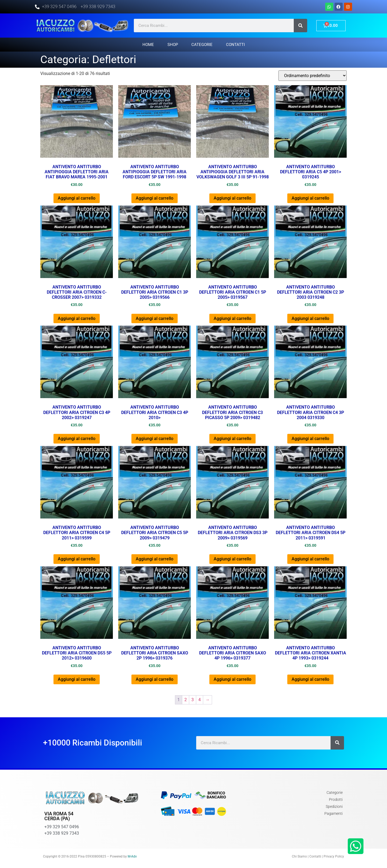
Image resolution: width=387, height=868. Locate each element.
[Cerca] (300, 26)
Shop (173, 45)
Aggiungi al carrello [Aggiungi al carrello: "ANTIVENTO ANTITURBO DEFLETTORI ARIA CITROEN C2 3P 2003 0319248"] (310, 318)
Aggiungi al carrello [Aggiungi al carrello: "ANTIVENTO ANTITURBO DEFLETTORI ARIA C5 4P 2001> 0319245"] (310, 198)
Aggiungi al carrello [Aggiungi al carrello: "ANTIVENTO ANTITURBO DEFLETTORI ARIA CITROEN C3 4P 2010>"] (155, 439)
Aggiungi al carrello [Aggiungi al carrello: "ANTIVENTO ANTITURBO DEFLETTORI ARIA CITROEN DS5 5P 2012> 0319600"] (77, 679)
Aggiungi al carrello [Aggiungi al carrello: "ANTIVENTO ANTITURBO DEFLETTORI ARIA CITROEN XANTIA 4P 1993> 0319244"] (310, 679)
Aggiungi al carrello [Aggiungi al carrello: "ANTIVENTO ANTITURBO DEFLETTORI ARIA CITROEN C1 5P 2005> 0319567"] (232, 318)
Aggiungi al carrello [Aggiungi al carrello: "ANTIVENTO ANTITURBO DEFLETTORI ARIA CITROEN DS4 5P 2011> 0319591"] (310, 559)
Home (148, 45)
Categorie (202, 45)
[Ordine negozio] (313, 76)
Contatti (235, 45)
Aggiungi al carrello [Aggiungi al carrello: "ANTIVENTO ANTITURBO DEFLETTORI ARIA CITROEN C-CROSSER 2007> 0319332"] (77, 318)
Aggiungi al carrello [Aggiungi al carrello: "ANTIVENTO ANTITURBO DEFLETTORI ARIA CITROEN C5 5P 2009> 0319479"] (155, 559)
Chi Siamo (299, 856)
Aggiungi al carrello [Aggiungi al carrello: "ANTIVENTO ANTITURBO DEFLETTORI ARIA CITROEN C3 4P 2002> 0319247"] (77, 439)
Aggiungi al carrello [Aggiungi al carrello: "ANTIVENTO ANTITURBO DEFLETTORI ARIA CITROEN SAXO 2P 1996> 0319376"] (155, 679)
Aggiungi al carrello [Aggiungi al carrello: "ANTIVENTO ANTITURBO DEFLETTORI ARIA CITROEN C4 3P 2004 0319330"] (310, 439)
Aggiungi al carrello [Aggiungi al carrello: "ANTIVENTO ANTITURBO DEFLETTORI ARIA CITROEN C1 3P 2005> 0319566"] (155, 318)
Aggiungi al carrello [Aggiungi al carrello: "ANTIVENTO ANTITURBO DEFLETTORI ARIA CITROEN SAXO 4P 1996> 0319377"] (232, 679)
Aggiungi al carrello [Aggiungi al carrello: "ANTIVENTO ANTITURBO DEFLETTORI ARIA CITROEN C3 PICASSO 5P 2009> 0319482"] (232, 439)
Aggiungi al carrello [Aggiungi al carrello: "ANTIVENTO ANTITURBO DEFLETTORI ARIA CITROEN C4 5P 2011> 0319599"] (77, 559)
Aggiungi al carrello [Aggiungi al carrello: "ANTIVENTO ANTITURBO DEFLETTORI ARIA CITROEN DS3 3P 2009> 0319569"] (232, 559)
